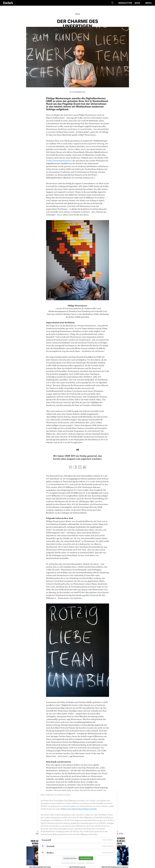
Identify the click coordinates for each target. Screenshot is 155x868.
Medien (50, 853)
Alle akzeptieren (86, 858)
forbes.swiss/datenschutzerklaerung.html (79, 809)
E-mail (80, 467)
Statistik (50, 846)
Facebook (75, 467)
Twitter (71, 467)
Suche (112, 3)
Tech (77, 14)
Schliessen (153, 7)
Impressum (81, 863)
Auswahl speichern (70, 858)
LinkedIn (84, 467)
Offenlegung (90, 863)
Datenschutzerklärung (68, 863)
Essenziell (46, 840)
